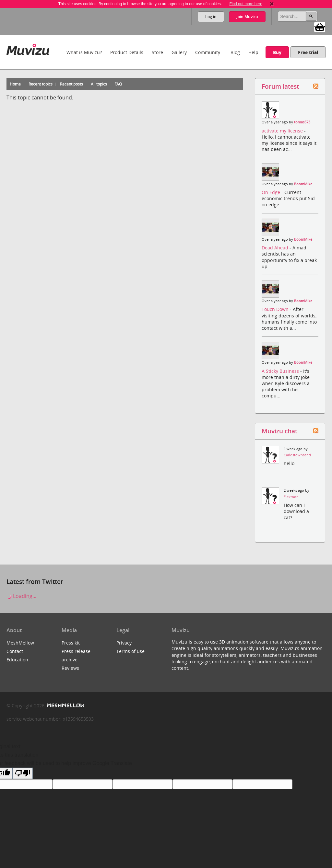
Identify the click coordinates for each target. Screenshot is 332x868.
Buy (277, 52)
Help (253, 52)
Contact (15, 651)
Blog (235, 52)
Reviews (70, 668)
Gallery (179, 52)
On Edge (272, 192)
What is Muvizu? (84, 52)
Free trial (308, 52)
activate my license (283, 131)
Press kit (71, 643)
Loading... (21, 596)
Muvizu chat (279, 431)
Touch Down (276, 309)
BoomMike (303, 184)
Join (247, 17)
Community (208, 52)
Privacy (124, 643)
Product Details (127, 52)
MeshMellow (20, 643)
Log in (211, 17)
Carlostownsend (297, 455)
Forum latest (280, 86)
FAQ (118, 84)
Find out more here (246, 4)
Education (17, 660)
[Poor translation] (23, 773)
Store (157, 52)
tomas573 (302, 122)
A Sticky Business (281, 371)
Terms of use (130, 651)
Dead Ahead (276, 248)
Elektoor (291, 497)
